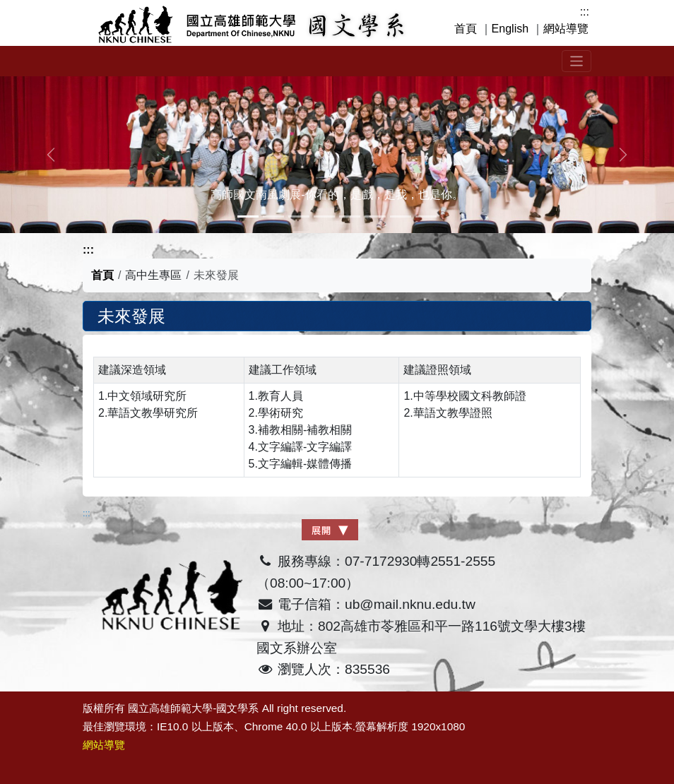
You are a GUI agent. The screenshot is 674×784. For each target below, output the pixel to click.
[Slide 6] (401, 216)
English (510, 29)
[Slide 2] (299, 216)
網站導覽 (566, 29)
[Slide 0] (248, 216)
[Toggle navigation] (577, 61)
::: (585, 12)
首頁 (466, 29)
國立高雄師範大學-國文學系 (193, 708)
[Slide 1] (273, 216)
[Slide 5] (375, 216)
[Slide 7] (426, 216)
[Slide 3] (324, 216)
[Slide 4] (350, 216)
